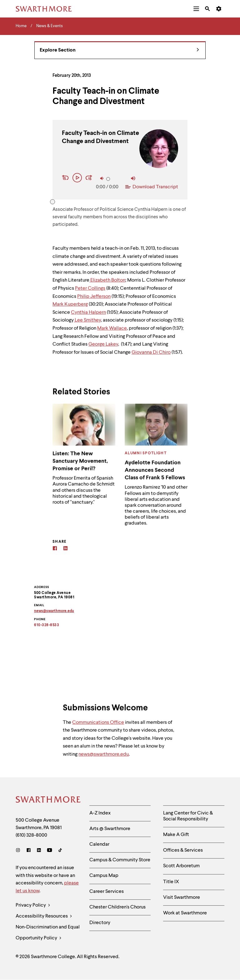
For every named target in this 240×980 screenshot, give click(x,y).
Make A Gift (176, 835)
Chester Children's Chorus (117, 907)
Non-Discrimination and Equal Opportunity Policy (48, 934)
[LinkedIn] (39, 851)
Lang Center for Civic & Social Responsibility (188, 816)
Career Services (107, 892)
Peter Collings (90, 292)
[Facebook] (55, 549)
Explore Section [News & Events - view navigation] (119, 50)
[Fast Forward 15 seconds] (89, 178)
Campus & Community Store (120, 860)
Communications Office (98, 726)
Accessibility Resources (44, 916)
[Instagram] (19, 851)
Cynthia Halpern (88, 316)
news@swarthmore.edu (104, 758)
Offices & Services (183, 850)
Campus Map (104, 876)
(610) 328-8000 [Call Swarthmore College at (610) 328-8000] (31, 835)
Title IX (171, 882)
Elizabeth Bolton (107, 284)
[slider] (108, 179)
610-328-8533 (47, 625)
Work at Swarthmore (185, 913)
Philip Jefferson (94, 300)
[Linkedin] (65, 549)
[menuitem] (196, 9)
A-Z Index (100, 813)
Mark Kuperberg (70, 308)
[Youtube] (50, 851)
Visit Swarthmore (182, 898)
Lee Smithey (87, 324)
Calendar (99, 844)
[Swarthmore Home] (48, 800)
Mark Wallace (112, 332)
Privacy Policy (33, 906)
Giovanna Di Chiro (151, 356)
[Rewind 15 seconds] (66, 178)
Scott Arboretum (181, 866)
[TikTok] (60, 851)
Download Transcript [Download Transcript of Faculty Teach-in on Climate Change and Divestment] (152, 187)
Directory (100, 923)
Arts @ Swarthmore (110, 829)
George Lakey (103, 348)
